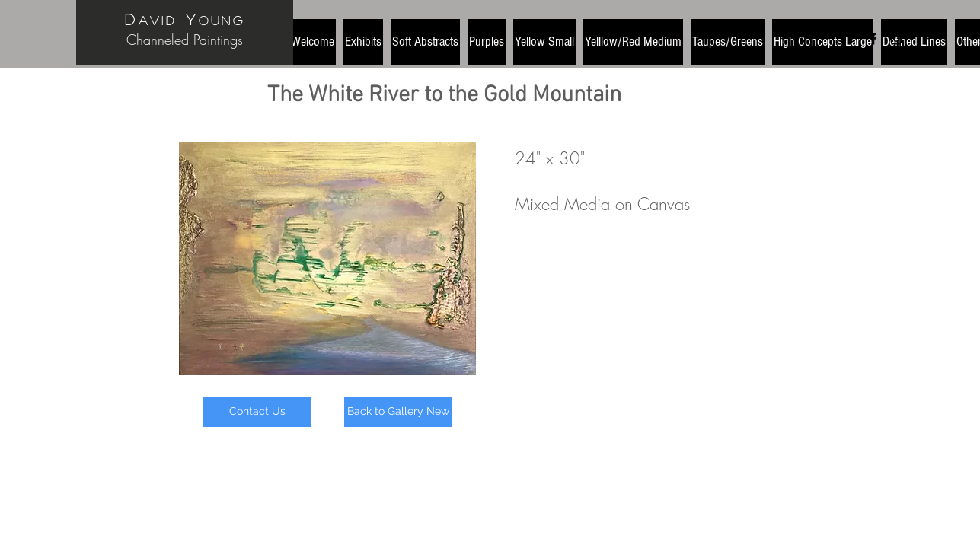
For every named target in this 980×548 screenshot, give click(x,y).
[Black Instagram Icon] (896, 39)
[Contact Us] (257, 412)
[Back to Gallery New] (398, 412)
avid (158, 20)
